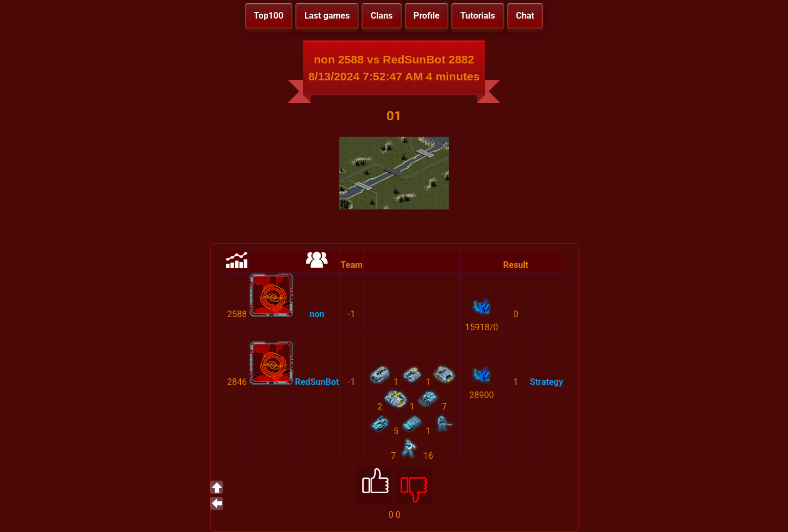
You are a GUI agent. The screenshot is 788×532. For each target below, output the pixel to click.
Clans (381, 16)
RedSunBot (317, 382)
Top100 (269, 16)
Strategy (546, 382)
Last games (327, 16)
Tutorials (478, 16)
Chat (525, 16)
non (317, 314)
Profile (427, 16)
